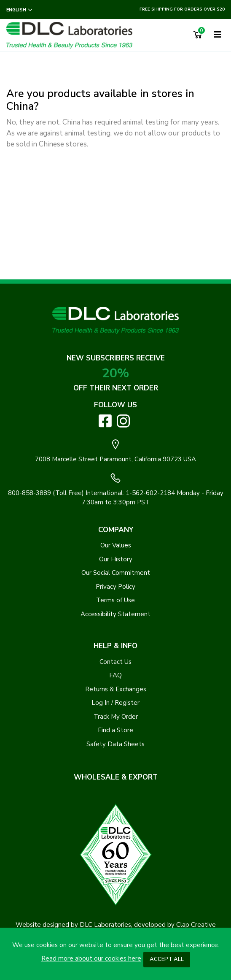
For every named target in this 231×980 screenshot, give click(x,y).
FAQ (115, 675)
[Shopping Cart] (198, 35)
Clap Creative (196, 925)
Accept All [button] (167, 959)
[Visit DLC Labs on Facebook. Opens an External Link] (105, 421)
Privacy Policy (115, 587)
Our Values (116, 545)
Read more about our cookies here (91, 958)
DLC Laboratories (105, 925)
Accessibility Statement (115, 614)
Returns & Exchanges (116, 689)
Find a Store (115, 730)
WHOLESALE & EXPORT (116, 777)
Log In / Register (115, 703)
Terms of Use (115, 600)
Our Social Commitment (116, 573)
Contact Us (115, 662)
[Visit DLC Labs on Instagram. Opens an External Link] (123, 421)
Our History (116, 559)
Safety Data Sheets (115, 744)
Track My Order (116, 717)
